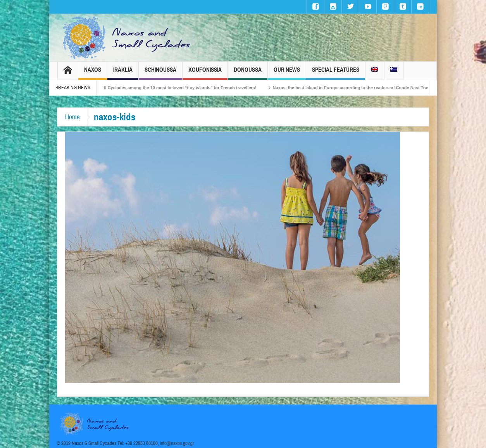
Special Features (336, 73)
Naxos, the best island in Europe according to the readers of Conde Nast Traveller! (360, 88)
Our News (287, 73)
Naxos (93, 73)
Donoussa (248, 73)
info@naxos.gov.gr (177, 443)
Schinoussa (160, 73)
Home (72, 117)
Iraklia (123, 73)
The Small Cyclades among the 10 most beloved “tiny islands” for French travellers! (175, 88)
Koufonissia (205, 73)
